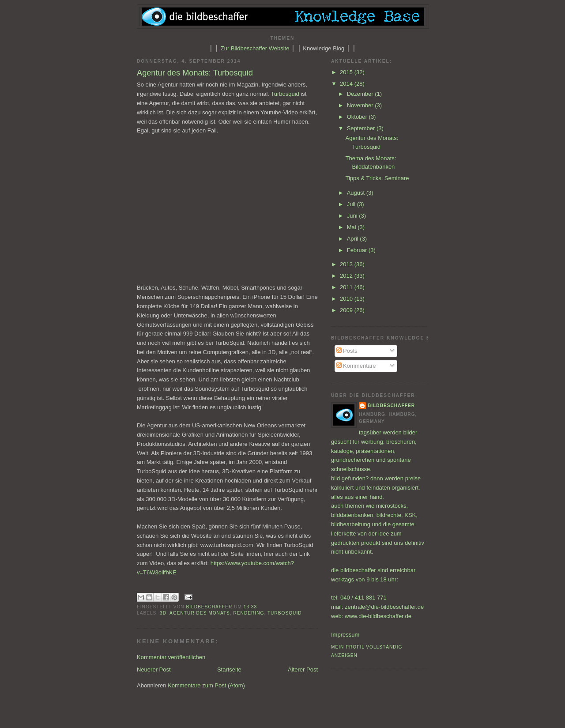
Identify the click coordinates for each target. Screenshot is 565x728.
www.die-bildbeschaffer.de (378, 616)
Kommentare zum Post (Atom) (206, 685)
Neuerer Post (154, 670)
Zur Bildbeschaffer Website (255, 48)
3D (163, 613)
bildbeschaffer (210, 607)
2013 (347, 264)
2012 (347, 276)
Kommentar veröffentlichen (171, 657)
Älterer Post (303, 670)
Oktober (358, 117)
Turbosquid (285, 94)
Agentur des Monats (200, 613)
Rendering (249, 613)
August (357, 193)
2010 (347, 299)
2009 (347, 310)
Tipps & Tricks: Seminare (377, 178)
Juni (353, 216)
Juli (352, 204)
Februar (358, 250)
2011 (347, 287)
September (362, 128)
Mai (352, 227)
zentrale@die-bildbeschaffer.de (384, 607)
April (354, 239)
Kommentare (356, 366)
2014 (347, 84)
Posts (347, 351)
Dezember (361, 94)
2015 (347, 72)
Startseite (229, 670)
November (361, 105)
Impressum (345, 635)
